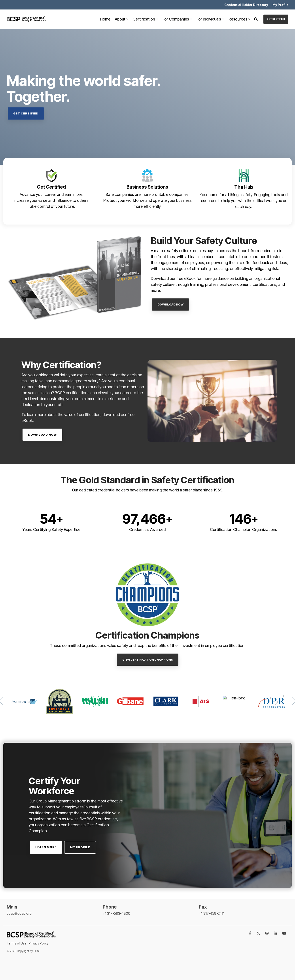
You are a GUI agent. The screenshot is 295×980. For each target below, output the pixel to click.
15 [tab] (181, 724)
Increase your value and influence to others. (51, 200)
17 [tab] (192, 724)
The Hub (244, 187)
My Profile (80, 847)
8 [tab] (143, 724)
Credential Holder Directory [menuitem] (246, 5)
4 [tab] (121, 724)
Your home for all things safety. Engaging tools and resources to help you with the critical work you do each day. (244, 201)
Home (105, 19)
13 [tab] (170, 724)
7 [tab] (137, 724)
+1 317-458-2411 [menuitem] (212, 913)
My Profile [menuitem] (280, 5)
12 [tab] (165, 724)
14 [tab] (176, 724)
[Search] (256, 19)
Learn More (46, 847)
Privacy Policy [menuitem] (39, 943)
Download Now (170, 304)
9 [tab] (148, 724)
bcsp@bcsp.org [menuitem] (19, 913)
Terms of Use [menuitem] (17, 943)
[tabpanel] (24, 701)
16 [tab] (187, 724)
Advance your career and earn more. (51, 194)
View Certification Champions (148, 660)
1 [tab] (104, 724)
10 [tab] (154, 724)
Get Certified (276, 19)
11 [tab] (159, 724)
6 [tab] (132, 724)
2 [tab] (110, 724)
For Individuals (210, 19)
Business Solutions (147, 187)
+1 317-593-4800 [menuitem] (116, 913)
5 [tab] (126, 724)
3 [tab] (115, 724)
